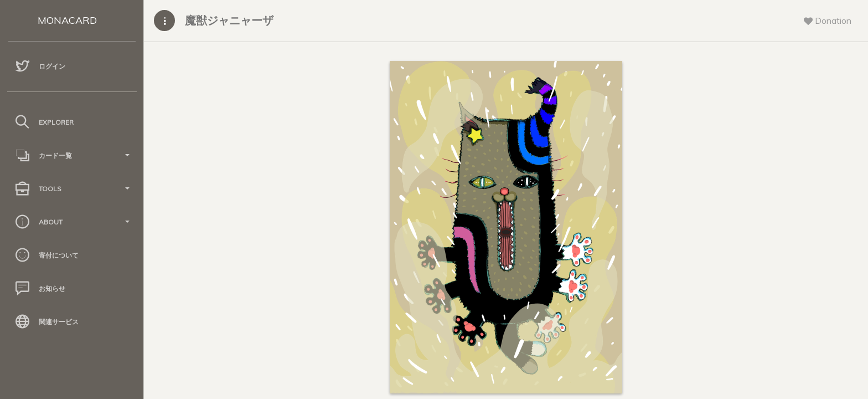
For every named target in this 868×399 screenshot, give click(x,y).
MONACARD (67, 20)
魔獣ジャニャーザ (229, 20)
